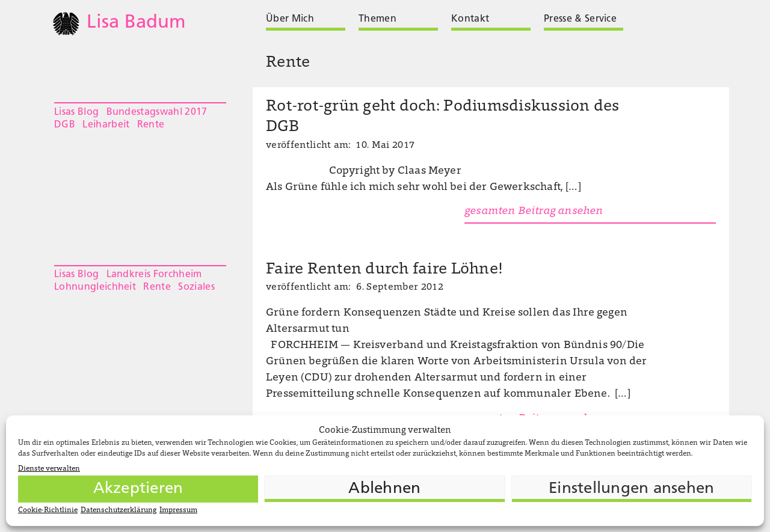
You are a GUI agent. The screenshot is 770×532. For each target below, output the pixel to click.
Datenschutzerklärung (119, 510)
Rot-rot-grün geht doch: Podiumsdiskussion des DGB (443, 117)
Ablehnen (384, 489)
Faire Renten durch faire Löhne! (384, 270)
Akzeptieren (138, 489)
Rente (151, 125)
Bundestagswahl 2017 (157, 112)
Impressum (178, 510)
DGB (65, 125)
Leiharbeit (106, 125)
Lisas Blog (76, 112)
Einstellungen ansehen (631, 489)
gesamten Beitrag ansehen (534, 212)
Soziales (196, 287)
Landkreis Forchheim (154, 275)
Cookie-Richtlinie (48, 510)
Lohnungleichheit (95, 287)
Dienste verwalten (49, 469)
